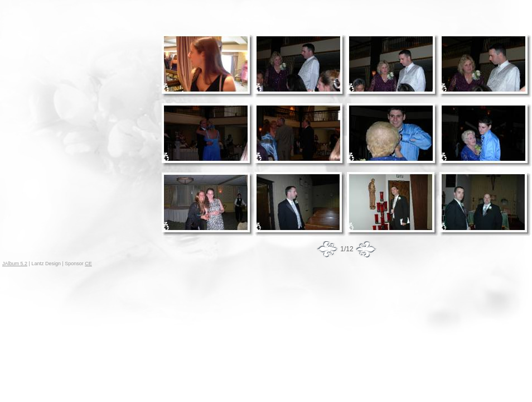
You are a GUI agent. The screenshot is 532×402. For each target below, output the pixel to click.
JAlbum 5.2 (15, 264)
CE (88, 264)
